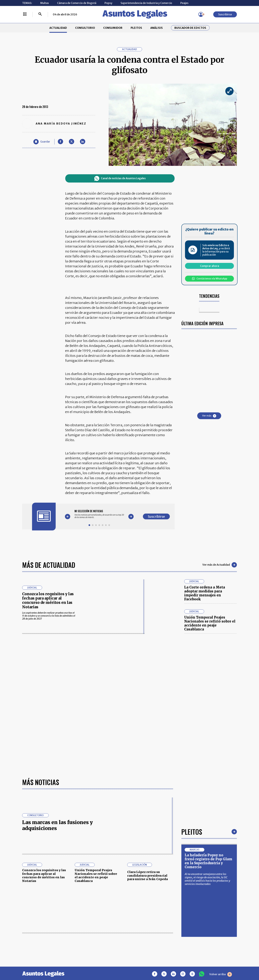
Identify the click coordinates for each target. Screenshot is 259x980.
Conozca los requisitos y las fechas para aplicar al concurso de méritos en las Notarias (48, 600)
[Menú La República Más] (25, 14)
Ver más (209, 416)
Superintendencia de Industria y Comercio (146, 3)
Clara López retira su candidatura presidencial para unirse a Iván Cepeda (148, 876)
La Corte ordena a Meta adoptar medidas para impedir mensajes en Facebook (205, 593)
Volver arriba (221, 974)
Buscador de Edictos (190, 28)
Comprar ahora (210, 266)
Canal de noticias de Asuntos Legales (120, 178)
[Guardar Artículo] (42, 142)
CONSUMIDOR (113, 28)
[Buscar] (40, 14)
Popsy (108, 3)
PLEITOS (136, 28)
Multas (45, 3)
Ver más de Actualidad (220, 565)
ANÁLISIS (157, 28)
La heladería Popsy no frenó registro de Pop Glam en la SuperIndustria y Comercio (208, 861)
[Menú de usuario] (201, 14)
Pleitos (192, 832)
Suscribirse (225, 14)
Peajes (184, 3)
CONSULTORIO (85, 28)
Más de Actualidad (49, 565)
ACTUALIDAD (58, 28)
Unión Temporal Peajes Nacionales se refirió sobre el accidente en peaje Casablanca (210, 623)
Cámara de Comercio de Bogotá (77, 3)
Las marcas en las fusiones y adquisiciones (57, 825)
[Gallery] (99, 514)
